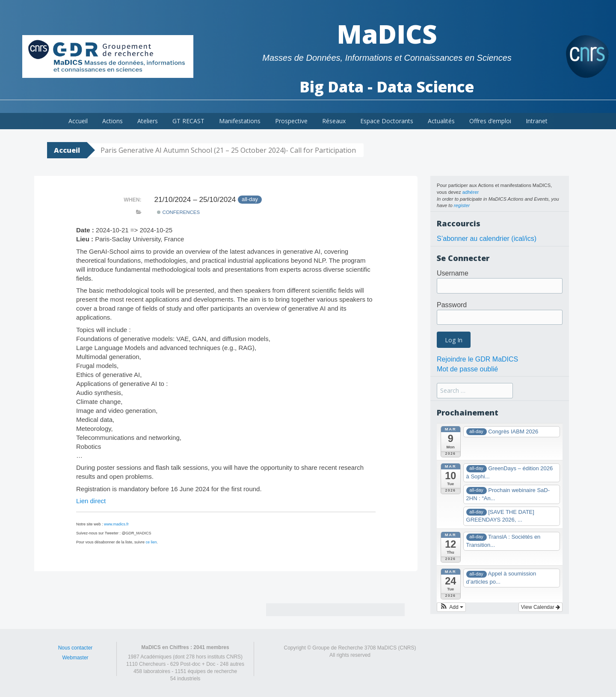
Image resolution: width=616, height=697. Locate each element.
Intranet (537, 121)
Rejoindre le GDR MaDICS (477, 359)
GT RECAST (188, 121)
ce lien (151, 542)
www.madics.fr (116, 524)
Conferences (178, 212)
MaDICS (387, 34)
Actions (113, 121)
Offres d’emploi (490, 121)
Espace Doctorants (387, 121)
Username (453, 273)
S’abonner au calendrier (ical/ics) (487, 239)
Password (452, 305)
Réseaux (334, 121)
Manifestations (240, 121)
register (462, 205)
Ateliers (148, 121)
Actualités (441, 121)
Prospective (291, 121)
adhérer (471, 192)
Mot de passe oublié (467, 369)
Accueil (78, 121)
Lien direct (91, 501)
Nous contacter (76, 648)
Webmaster (75, 658)
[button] (451, 607)
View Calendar (540, 607)
